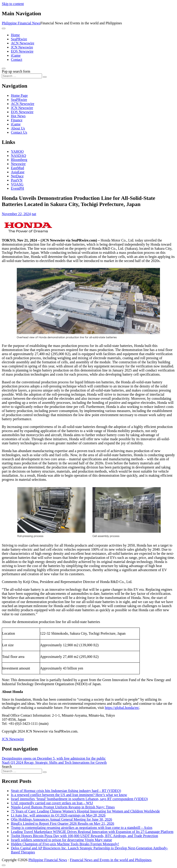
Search (7, 767)
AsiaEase (18, 172)
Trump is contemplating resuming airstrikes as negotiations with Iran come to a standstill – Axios (82, 828)
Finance (17, 120)
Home (15, 35)
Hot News (18, 116)
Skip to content (13, 4)
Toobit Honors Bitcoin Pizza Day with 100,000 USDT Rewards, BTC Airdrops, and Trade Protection (84, 836)
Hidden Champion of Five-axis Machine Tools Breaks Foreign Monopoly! (65, 844)
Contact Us (19, 132)
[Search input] (22, 76)
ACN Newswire (23, 43)
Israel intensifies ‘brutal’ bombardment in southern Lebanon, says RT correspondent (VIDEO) (79, 799)
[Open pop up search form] (4, 69)
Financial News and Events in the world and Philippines (111, 860)
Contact (17, 60)
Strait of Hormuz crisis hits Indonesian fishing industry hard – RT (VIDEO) (66, 791)
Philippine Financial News (21, 23)
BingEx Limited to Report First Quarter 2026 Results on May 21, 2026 (62, 823)
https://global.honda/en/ (122, 708)
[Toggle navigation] (4, 28)
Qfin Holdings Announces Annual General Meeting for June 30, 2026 (61, 819)
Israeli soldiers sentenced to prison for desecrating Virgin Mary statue (61, 840)
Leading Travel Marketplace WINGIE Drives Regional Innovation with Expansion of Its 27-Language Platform (92, 832)
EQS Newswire (22, 51)
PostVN (17, 180)
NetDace (17, 176)
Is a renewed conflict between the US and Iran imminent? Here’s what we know (69, 795)
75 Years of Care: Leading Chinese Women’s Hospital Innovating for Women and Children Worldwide (85, 811)
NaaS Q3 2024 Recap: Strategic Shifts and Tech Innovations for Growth (54, 762)
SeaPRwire (19, 39)
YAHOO (17, 151)
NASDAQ (19, 156)
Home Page (19, 95)
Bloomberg (19, 160)
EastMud (17, 168)
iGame (16, 55)
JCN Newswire (22, 47)
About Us (18, 128)
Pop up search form (16, 71)
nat (34, 214)
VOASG (17, 184)
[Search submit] (45, 77)
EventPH (17, 188)
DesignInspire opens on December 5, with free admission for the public (54, 758)
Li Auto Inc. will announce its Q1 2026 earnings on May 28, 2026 (58, 815)
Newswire (18, 164)
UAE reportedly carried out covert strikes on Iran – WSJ (52, 803)
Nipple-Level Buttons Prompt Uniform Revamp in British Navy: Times (63, 807)
